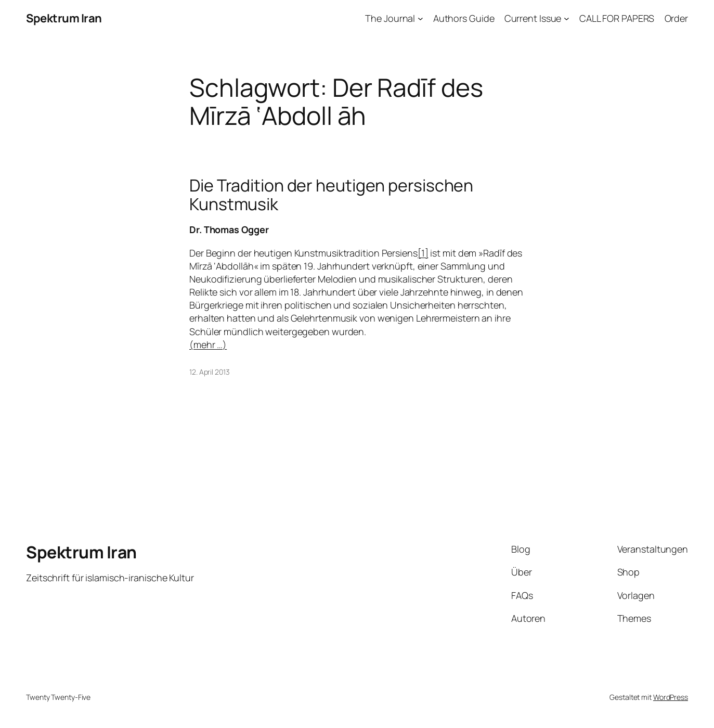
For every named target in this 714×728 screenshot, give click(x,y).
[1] (423, 253)
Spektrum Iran (64, 18)
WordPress (671, 697)
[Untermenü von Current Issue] (567, 18)
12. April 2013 (210, 372)
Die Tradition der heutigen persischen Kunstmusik (331, 195)
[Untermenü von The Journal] (420, 18)
